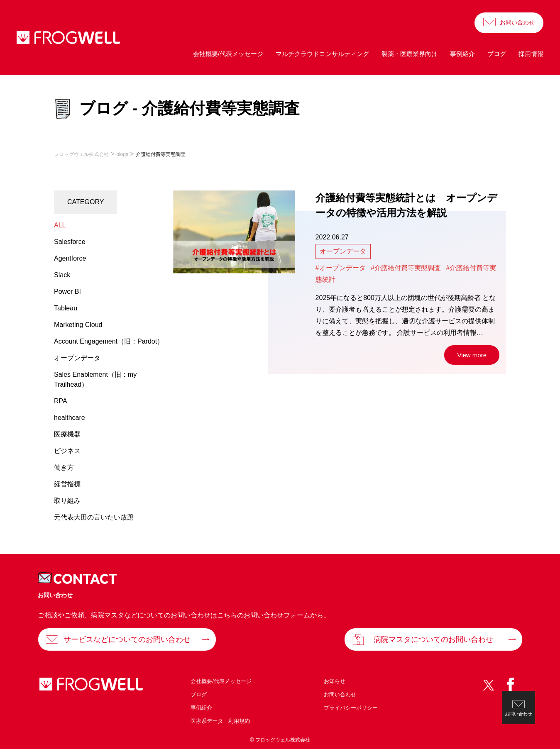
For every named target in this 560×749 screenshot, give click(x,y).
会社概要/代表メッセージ (228, 54)
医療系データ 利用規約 (220, 721)
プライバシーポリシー (351, 708)
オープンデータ (343, 251)
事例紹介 (462, 54)
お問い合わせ (517, 22)
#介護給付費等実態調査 (406, 268)
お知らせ (335, 681)
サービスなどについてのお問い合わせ (127, 639)
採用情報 (531, 54)
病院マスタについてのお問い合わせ (433, 639)
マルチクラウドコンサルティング (322, 54)
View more (472, 355)
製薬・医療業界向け (410, 54)
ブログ (497, 54)
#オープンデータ (341, 268)
